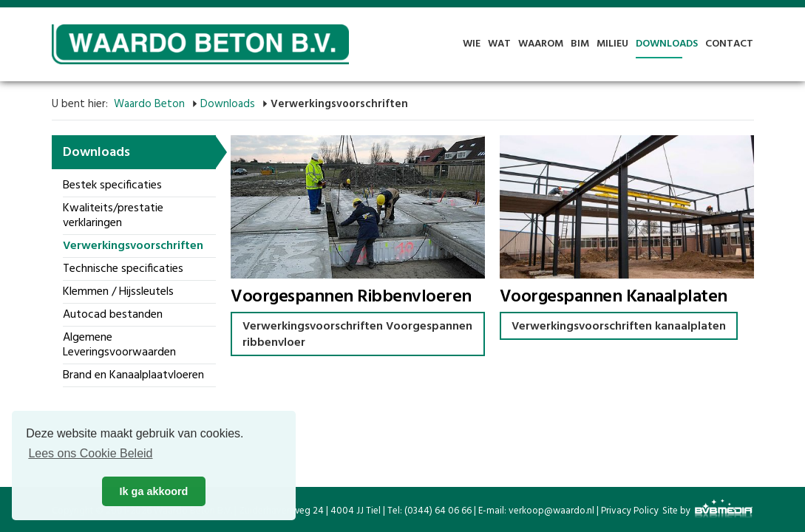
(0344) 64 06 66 (438, 511)
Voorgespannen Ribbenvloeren (351, 297)
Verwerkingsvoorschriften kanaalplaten (619, 327)
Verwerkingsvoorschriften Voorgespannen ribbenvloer (357, 335)
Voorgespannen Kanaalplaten (614, 297)
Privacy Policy (630, 511)
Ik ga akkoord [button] (154, 491)
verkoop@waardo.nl (551, 511)
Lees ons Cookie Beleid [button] (90, 453)
